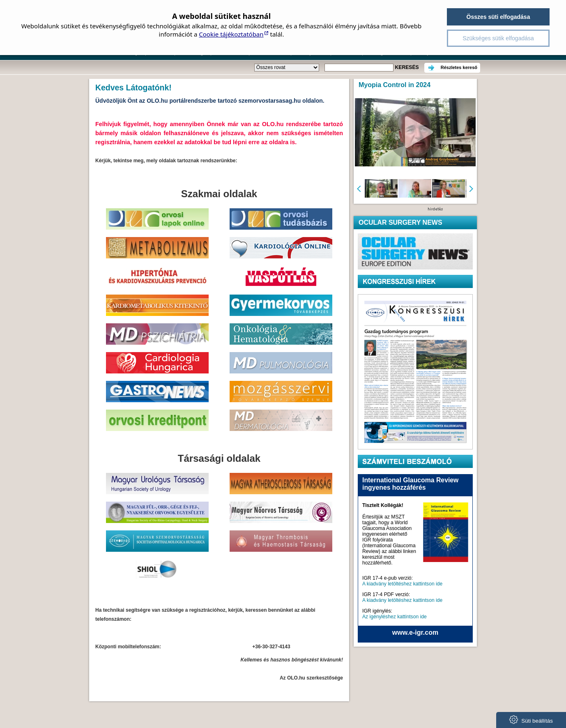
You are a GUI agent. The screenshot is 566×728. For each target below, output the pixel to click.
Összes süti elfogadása (498, 17)
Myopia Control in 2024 (395, 85)
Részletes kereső (459, 67)
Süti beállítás (531, 720)
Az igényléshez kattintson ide (395, 617)
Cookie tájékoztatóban (231, 34)
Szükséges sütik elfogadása (498, 38)
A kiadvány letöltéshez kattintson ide (402, 584)
